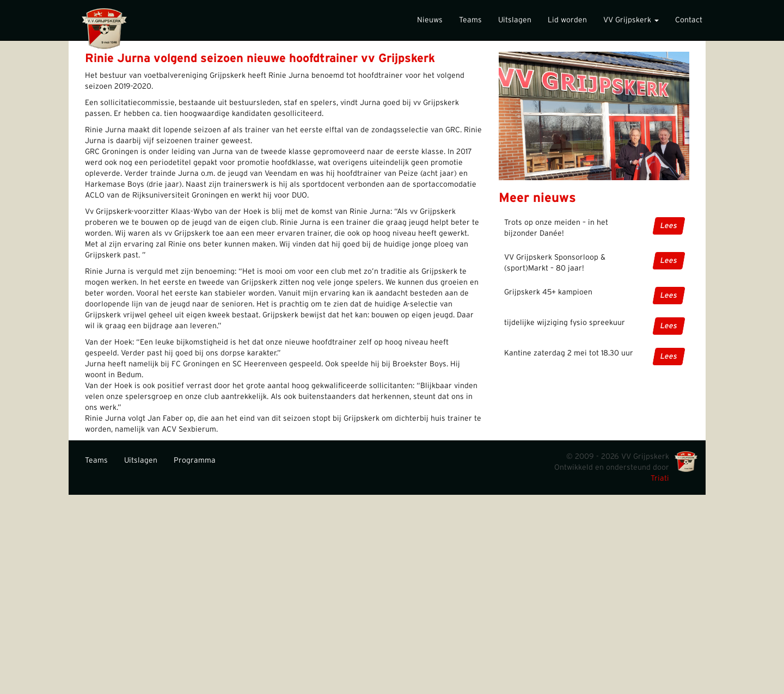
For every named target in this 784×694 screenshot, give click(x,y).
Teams (470, 20)
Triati (660, 478)
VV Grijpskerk (631, 20)
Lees (669, 226)
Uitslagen (515, 20)
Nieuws (430, 20)
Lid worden (567, 20)
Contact (689, 20)
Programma (195, 460)
